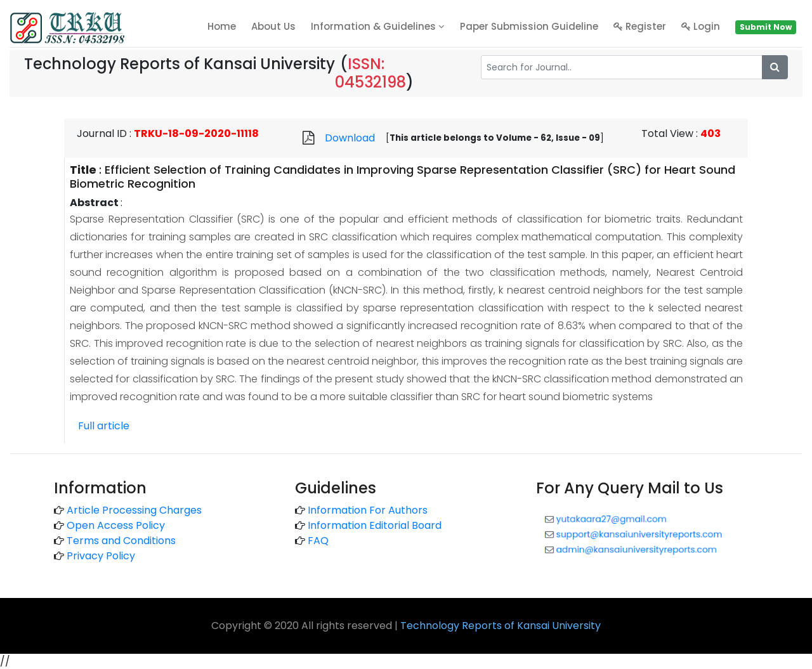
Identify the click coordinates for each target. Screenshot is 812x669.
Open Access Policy (116, 525)
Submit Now (766, 27)
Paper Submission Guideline (529, 26)
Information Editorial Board (375, 525)
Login (701, 26)
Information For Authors (368, 510)
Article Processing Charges (134, 510)
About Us (273, 26)
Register (640, 26)
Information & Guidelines (378, 26)
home (222, 26)
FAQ (318, 541)
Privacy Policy (101, 556)
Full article (104, 426)
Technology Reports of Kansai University (501, 626)
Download (350, 138)
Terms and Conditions (121, 541)
